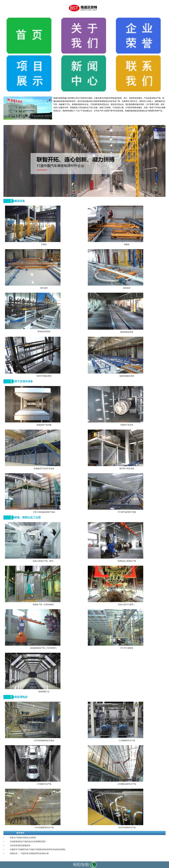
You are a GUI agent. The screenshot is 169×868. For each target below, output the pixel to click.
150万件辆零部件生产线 (44, 828)
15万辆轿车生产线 (44, 784)
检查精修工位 (44, 692)
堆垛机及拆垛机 (44, 332)
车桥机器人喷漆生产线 (127, 561)
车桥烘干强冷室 (127, 425)
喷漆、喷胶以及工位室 (28, 517)
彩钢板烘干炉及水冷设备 (44, 469)
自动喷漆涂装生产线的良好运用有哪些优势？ (28, 842)
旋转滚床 (127, 288)
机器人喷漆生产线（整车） (44, 561)
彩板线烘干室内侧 (44, 425)
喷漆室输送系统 (127, 332)
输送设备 (20, 201)
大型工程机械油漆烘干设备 (44, 512)
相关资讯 (20, 833)
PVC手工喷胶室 (127, 648)
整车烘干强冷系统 (127, 469)
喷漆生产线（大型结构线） (44, 605)
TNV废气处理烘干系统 (127, 512)
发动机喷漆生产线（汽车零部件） (44, 648)
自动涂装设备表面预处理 (20, 846)
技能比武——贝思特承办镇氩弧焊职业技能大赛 (29, 853)
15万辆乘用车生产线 (127, 741)
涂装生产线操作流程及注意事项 (23, 838)
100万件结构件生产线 (127, 828)
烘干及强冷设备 (24, 381)
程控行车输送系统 (44, 376)
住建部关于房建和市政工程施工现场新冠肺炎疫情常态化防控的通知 (38, 849)
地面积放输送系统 (127, 376)
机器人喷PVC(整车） (127, 605)
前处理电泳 (21, 697)
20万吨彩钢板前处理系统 (44, 741)
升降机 (44, 244)
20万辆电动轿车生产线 (127, 784)
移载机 (127, 244)
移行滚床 (44, 288)
